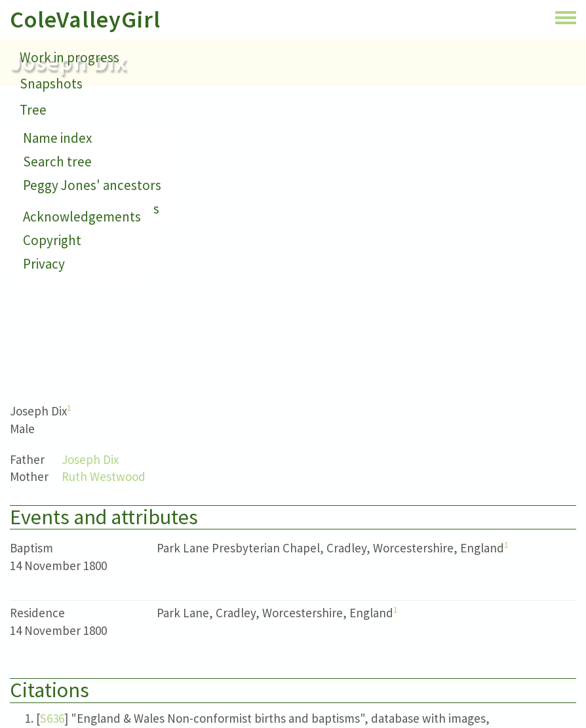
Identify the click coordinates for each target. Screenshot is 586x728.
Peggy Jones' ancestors (92, 185)
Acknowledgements (82, 217)
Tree (33, 110)
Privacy (44, 264)
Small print (52, 188)
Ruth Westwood (104, 476)
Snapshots (51, 84)
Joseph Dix (90, 459)
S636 (52, 718)
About (38, 162)
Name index (57, 138)
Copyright (52, 240)
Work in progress (69, 57)
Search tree (57, 162)
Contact (43, 136)
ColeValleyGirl (85, 19)
